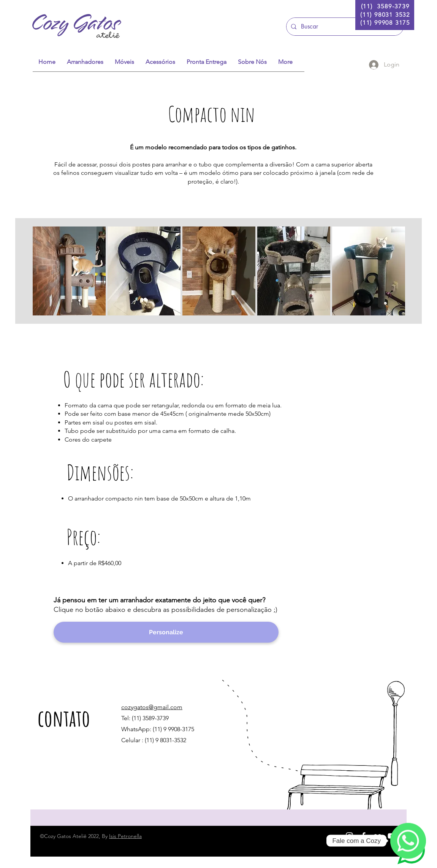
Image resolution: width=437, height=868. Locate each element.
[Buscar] (344, 27)
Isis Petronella (125, 836)
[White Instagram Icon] (349, 836)
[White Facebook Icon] (363, 836)
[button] (69, 271)
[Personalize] (166, 632)
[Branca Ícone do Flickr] (378, 836)
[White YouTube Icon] (392, 836)
